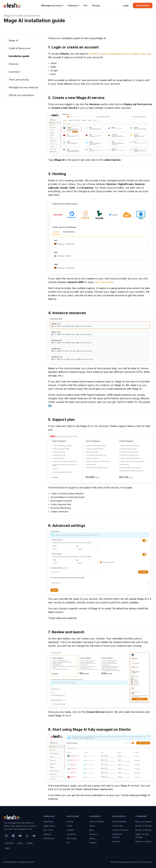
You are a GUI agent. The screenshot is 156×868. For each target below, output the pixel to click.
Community (118, 826)
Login (126, 5)
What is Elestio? (97, 822)
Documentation (120, 822)
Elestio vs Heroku (143, 822)
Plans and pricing (19, 80)
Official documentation (21, 95)
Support (93, 843)
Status (92, 838)
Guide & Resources (28, 16)
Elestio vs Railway (144, 826)
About (92, 826)
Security (93, 834)
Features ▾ (73, 5)
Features (14, 64)
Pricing (96, 5)
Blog (91, 830)
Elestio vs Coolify (143, 841)
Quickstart (15, 72)
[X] (27, 836)
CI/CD (69, 826)
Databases (49, 822)
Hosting (47, 834)
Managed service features (24, 87)
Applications (49, 826)
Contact (116, 841)
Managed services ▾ (52, 5)
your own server (104, 282)
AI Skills (70, 830)
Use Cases (72, 838)
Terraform (71, 834)
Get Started (143, 5)
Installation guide (19, 56)
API (68, 843)
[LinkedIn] (13, 836)
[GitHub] (6, 836)
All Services (49, 838)
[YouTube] (20, 836)
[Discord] (34, 836)
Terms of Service (120, 830)
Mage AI (9, 16)
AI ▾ (86, 5)
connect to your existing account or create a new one (120, 54)
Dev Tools (48, 830)
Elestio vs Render (143, 830)
